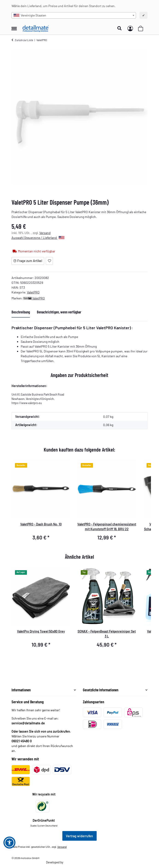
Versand (45, 233)
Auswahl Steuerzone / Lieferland (38, 238)
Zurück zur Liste (24, 40)
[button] (121, 28)
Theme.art (70, 862)
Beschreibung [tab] (21, 312)
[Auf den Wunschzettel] (49, 261)
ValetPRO (33, 292)
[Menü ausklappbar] (14, 26)
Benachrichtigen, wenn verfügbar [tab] (59, 312)
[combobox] (74, 15)
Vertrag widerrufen (79, 836)
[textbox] (74, 15)
